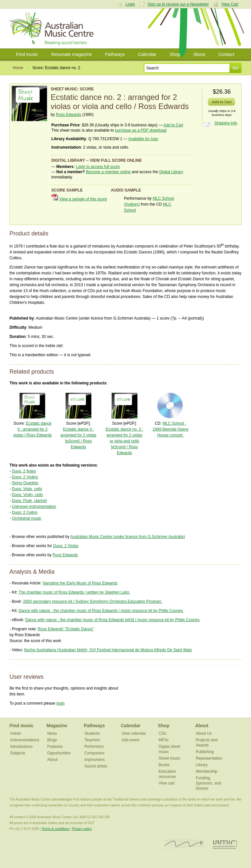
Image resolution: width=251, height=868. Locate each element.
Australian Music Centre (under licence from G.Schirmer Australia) (128, 537)
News (52, 733)
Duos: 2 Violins (25, 477)
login (60, 703)
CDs (162, 733)
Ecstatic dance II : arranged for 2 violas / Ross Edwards (32, 429)
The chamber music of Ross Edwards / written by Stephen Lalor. (75, 592)
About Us (204, 733)
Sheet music (169, 758)
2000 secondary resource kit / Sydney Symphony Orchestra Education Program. (92, 601)
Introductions (21, 747)
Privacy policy (82, 829)
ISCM (184, 844)
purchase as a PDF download (141, 130)
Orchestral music (26, 518)
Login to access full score (98, 167)
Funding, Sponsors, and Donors (208, 783)
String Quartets (25, 483)
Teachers (92, 740)
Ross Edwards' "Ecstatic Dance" (66, 629)
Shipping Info (226, 123)
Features (55, 747)
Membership (207, 771)
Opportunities (59, 753)
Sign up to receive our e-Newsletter (178, 4)
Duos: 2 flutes (24, 471)
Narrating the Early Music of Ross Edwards (80, 583)
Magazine (57, 726)
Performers (94, 747)
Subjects (18, 753)
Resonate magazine (72, 54)
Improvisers (94, 760)
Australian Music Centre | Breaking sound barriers (53, 28)
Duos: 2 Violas (66, 546)
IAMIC (225, 844)
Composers (94, 753)
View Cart (230, 4)
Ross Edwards (68, 115)
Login (130, 4)
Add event (130, 740)
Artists (16, 733)
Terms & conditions (55, 829)
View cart (167, 783)
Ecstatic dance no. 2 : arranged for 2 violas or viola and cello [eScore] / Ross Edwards (124, 441)
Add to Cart (173, 125)
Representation (209, 758)
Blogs (52, 740)
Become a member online (108, 172)
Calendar (147, 54)
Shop (175, 54)
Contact (226, 54)
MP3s (164, 740)
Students (92, 733)
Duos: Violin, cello (27, 495)
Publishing (205, 752)
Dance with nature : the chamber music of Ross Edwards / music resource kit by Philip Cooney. (101, 611)
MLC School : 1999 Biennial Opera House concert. (170, 429)
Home (18, 68)
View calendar (134, 733)
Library (202, 765)
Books (164, 765)
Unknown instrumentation (34, 507)
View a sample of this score (83, 199)
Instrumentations (25, 740)
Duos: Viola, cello (27, 489)
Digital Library (171, 172)
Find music (27, 54)
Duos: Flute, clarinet (29, 501)
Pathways (115, 54)
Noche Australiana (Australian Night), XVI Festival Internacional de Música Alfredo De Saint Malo (108, 650)
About (199, 54)
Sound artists (96, 766)
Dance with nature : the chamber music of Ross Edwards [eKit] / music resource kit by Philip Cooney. (113, 620)
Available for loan (143, 139)
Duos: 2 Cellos (25, 512)
